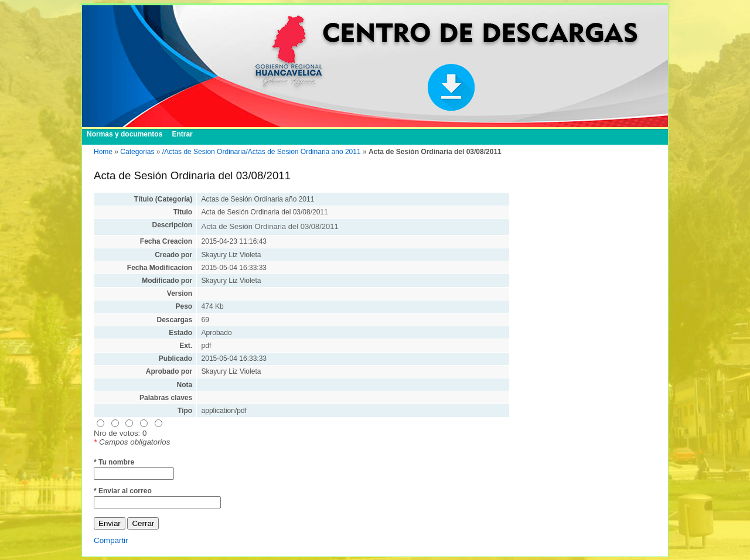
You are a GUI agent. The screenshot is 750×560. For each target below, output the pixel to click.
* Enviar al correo (123, 491)
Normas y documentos (125, 134)
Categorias (137, 152)
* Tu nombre (114, 462)
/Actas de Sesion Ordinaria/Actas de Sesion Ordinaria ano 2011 (262, 152)
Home (103, 152)
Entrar (182, 134)
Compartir (111, 540)
